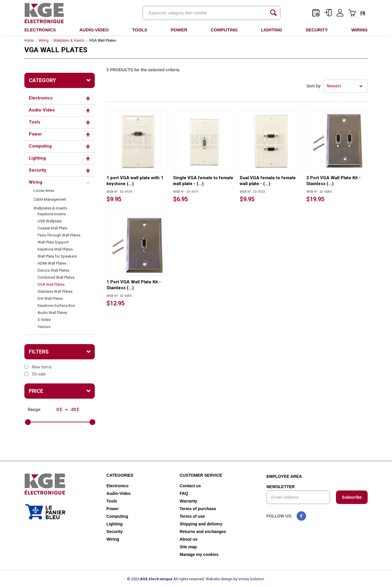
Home (29, 40)
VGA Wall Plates (51, 284)
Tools (140, 30)
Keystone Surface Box (56, 306)
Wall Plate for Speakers (57, 256)
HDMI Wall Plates (52, 263)
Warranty (188, 501)
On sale (35, 374)
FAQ (184, 493)
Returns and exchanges (203, 532)
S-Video (44, 320)
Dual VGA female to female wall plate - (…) (268, 181)
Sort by (314, 86)
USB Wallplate (50, 221)
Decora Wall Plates (53, 270)
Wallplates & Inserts (69, 40)
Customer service (201, 475)
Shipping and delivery (201, 524)
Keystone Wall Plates (55, 249)
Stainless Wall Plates (55, 291)
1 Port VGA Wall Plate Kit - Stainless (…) (134, 285)
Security (317, 30)
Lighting (272, 30)
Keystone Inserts (52, 214)
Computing (224, 30)
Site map (188, 547)
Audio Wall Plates (52, 313)
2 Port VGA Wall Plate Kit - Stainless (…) (333, 181)
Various (44, 327)
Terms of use (192, 516)
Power (179, 30)
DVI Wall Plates (50, 298)
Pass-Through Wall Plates (59, 235)
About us (189, 539)
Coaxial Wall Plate (52, 228)
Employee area (284, 476)
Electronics (40, 30)
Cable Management (50, 199)
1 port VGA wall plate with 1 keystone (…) (135, 181)
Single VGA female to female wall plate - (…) (203, 181)
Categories (120, 475)
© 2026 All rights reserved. (166, 579)
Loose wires (44, 191)
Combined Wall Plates (56, 277)
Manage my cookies (199, 554)
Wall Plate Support (53, 242)
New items (38, 367)
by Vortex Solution (249, 579)
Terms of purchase (198, 509)
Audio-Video (94, 30)
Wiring (359, 30)
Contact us (190, 486)
